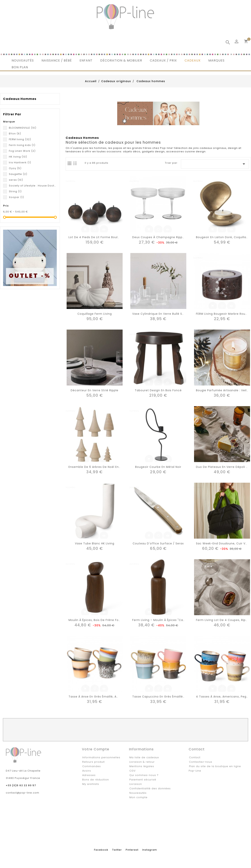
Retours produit (93, 762)
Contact (195, 757)
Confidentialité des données (150, 788)
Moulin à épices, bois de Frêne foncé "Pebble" (103, 620)
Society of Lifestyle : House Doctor (33, 186)
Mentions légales (142, 766)
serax (16, 180)
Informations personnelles (101, 757)
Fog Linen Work (22, 151)
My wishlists (91, 784)
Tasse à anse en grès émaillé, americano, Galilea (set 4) (112, 697)
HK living (18, 157)
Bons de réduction (96, 780)
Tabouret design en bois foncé (158, 390)
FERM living (20, 139)
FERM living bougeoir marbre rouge (223, 314)
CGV (133, 771)
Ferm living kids (22, 145)
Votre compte (96, 749)
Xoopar (16, 197)
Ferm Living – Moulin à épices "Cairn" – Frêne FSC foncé (175, 620)
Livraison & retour (142, 762)
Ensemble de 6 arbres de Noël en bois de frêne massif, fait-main (118, 467)
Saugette (18, 174)
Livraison (136, 784)
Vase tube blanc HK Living (95, 543)
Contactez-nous (201, 762)
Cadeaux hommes (20, 99)
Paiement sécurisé (143, 780)
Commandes (92, 766)
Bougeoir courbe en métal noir (158, 467)
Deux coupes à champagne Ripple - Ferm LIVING (169, 237)
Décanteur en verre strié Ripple (95, 390)
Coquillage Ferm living (95, 314)
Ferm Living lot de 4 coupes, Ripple (223, 620)
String (15, 191)
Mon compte (138, 797)
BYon (15, 134)
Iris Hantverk (20, 162)
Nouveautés (138, 793)
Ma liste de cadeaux (144, 757)
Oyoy (15, 168)
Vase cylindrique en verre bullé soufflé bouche (168, 314)
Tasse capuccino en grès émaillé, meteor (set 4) (170, 697)
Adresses (89, 775)
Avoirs (87, 771)
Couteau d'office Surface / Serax (158, 543)
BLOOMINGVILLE (23, 128)
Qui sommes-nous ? (144, 775)
